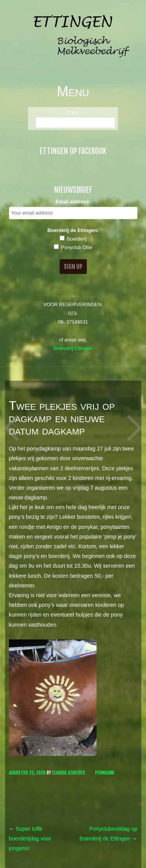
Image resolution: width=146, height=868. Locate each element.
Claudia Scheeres (69, 773)
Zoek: (73, 113)
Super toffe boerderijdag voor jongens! (30, 839)
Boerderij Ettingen (73, 348)
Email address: (73, 202)
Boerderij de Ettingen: (73, 230)
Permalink (105, 773)
